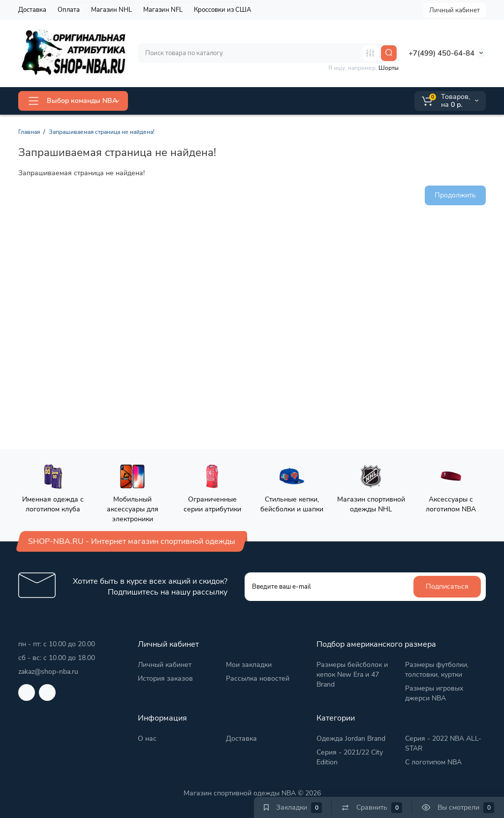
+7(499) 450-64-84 (441, 53)
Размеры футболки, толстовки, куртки (437, 670)
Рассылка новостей (258, 678)
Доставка (32, 10)
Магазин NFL (163, 10)
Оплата (69, 10)
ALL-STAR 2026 (170, 101)
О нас (147, 739)
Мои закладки (249, 665)
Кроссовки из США (222, 10)
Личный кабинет (455, 10)
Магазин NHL (111, 10)
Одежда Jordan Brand (351, 739)
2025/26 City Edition (311, 101)
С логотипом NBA (433, 762)
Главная (29, 132)
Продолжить (455, 195)
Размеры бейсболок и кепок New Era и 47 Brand (352, 675)
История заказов (165, 678)
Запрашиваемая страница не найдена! (102, 132)
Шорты (389, 68)
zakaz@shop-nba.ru (48, 672)
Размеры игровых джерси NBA (434, 693)
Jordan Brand (238, 100)
